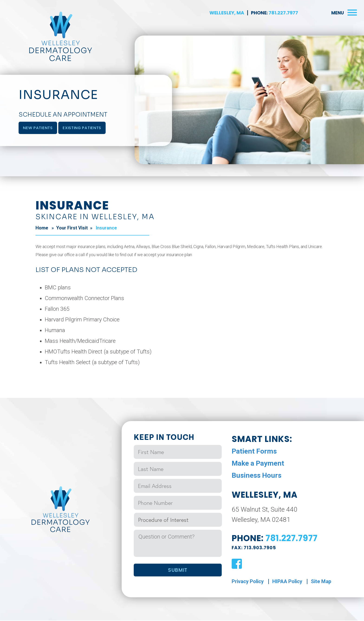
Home (42, 228)
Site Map (321, 582)
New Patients (39, 128)
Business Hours (257, 476)
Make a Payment (258, 464)
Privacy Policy (248, 582)
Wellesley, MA (227, 13)
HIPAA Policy (287, 582)
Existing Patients (85, 128)
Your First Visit (72, 228)
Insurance (106, 228)
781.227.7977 (283, 13)
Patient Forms (254, 452)
